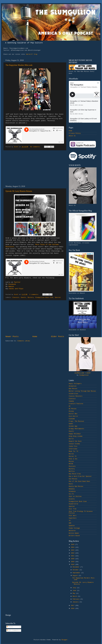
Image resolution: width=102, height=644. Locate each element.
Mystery (31, 297)
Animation (73, 386)
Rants (71, 484)
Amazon (11, 287)
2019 (73, 562)
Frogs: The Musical (76, 421)
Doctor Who (73, 414)
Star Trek (73, 509)
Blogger (65, 640)
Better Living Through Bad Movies (82, 391)
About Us (72, 136)
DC (70, 406)
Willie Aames (74, 533)
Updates (72, 526)
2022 (73, 553)
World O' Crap (32, 54)
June (75, 591)
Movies (71, 461)
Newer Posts (12, 337)
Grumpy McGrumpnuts (76, 429)
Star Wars (73, 516)
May (74, 593)
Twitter (17, 282)
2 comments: (35, 295)
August (76, 576)
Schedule (72, 491)
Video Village (74, 528)
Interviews (73, 449)
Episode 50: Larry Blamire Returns (19, 191)
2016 (73, 608)
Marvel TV (73, 456)
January (76, 602)
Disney (71, 411)
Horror (71, 439)
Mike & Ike (73, 459)
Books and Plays (16, 289)
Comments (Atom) (24, 341)
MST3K (71, 464)
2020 (73, 559)
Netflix (72, 471)
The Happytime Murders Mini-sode (19, 65)
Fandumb (72, 419)
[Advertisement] (35, 168)
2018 (73, 564)
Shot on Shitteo (75, 496)
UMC (70, 523)
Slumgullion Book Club (44, 297)
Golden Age (73, 426)
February (77, 599)
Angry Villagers (75, 384)
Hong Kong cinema (76, 436)
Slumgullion (84, 375)
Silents (72, 499)
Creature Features (76, 404)
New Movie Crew (75, 474)
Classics (16, 297)
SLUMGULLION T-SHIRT (83, 373)
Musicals (72, 466)
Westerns (72, 531)
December (77, 567)
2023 (73, 550)
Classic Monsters (76, 396)
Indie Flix (73, 446)
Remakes (72, 489)
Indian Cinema (74, 444)
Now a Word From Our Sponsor (80, 476)
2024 (73, 547)
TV (70, 521)
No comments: (36, 147)
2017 (73, 606)
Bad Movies (73, 389)
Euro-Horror (73, 416)
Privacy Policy (75, 133)
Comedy (71, 401)
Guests (23, 297)
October (76, 570)
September (77, 573)
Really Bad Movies (76, 486)
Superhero (73, 518)
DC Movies (73, 409)
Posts (10, 627)
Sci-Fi (71, 494)
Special (58, 297)
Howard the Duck (75, 441)
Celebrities (73, 394)
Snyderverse (73, 504)
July (75, 588)
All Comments (13, 630)
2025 (73, 545)
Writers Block (74, 536)
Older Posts (58, 337)
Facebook (12, 284)
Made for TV (73, 451)
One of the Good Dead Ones (79, 481)
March (75, 596)
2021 (73, 556)
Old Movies (73, 479)
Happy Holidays (75, 434)
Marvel (71, 454)
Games (71, 424)
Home (35, 337)
